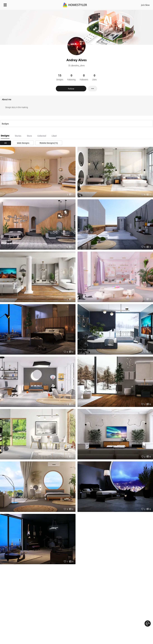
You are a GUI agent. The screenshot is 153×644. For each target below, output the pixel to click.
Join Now (145, 5)
